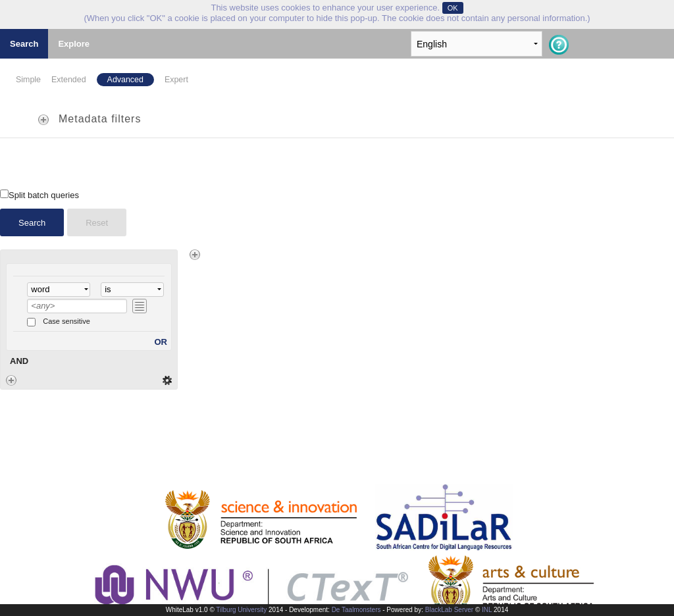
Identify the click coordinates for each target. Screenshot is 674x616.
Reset (97, 223)
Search (24, 44)
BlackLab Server (449, 610)
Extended (69, 80)
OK (453, 8)
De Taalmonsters (356, 610)
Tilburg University (241, 610)
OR (161, 342)
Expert (176, 80)
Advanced (125, 80)
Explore (74, 44)
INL (487, 610)
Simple (28, 80)
